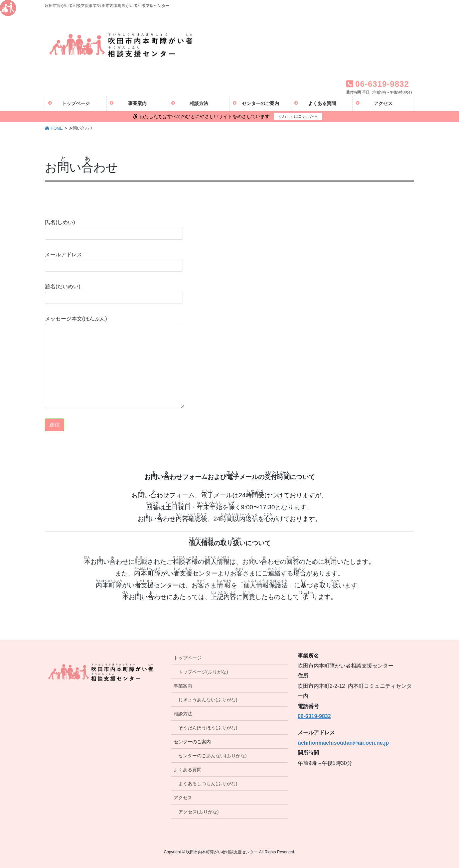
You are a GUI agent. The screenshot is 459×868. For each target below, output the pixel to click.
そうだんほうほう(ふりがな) (208, 728)
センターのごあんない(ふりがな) (212, 756)
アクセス (183, 798)
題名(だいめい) (114, 294)
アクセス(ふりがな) (198, 812)
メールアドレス (114, 262)
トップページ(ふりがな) (203, 672)
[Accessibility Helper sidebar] (8, 8)
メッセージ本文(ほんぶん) (115, 362)
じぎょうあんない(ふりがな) (208, 700)
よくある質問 (188, 770)
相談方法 (183, 714)
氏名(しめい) (114, 229)
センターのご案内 (192, 742)
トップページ (188, 658)
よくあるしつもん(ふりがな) (208, 784)
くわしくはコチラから (298, 116)
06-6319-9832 (314, 716)
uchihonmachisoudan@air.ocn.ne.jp (343, 743)
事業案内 (183, 686)
